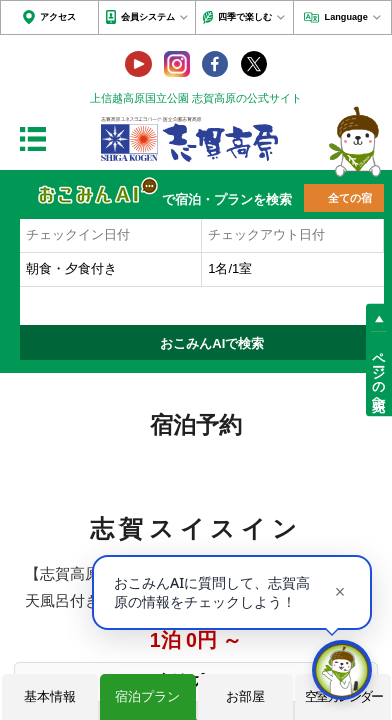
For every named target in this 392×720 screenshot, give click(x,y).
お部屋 (245, 696)
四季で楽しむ (245, 17)
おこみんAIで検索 (212, 343)
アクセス (58, 17)
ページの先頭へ (378, 374)
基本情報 (50, 696)
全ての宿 (350, 198)
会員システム (148, 17)
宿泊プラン (147, 696)
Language (346, 17)
